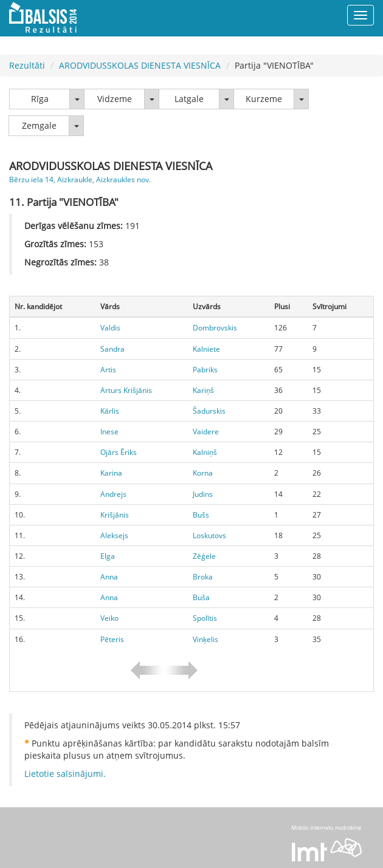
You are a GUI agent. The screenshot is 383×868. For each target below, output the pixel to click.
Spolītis (205, 618)
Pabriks (205, 370)
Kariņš (203, 390)
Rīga (40, 99)
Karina (111, 473)
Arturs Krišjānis (126, 390)
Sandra (112, 349)
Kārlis (110, 411)
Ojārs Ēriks (119, 452)
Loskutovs (209, 535)
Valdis (110, 328)
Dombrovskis (215, 328)
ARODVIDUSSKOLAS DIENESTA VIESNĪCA (140, 65)
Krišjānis (115, 515)
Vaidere (206, 432)
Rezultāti (27, 65)
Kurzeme (264, 99)
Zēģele (204, 556)
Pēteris (112, 639)
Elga (108, 556)
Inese (109, 432)
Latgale (189, 99)
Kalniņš (205, 452)
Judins (203, 494)
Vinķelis (205, 639)
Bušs (201, 515)
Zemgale (39, 125)
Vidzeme (115, 99)
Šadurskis (209, 411)
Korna (203, 473)
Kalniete (206, 349)
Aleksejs (114, 535)
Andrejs (113, 494)
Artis (108, 370)
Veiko (109, 618)
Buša (201, 597)
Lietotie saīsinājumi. (65, 774)
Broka (203, 577)
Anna (109, 577)
